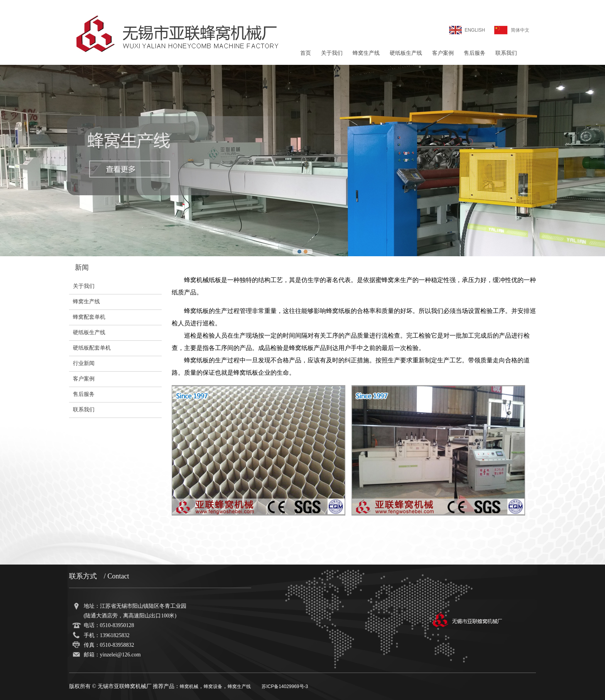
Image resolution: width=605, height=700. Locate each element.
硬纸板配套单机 (92, 348)
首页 (306, 53)
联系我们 (506, 53)
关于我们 (332, 53)
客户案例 (443, 53)
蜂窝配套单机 (89, 317)
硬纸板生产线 (406, 53)
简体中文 (520, 30)
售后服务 (475, 53)
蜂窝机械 (189, 686)
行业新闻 (84, 363)
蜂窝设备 (213, 686)
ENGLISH (475, 30)
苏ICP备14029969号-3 (285, 686)
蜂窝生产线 (366, 53)
